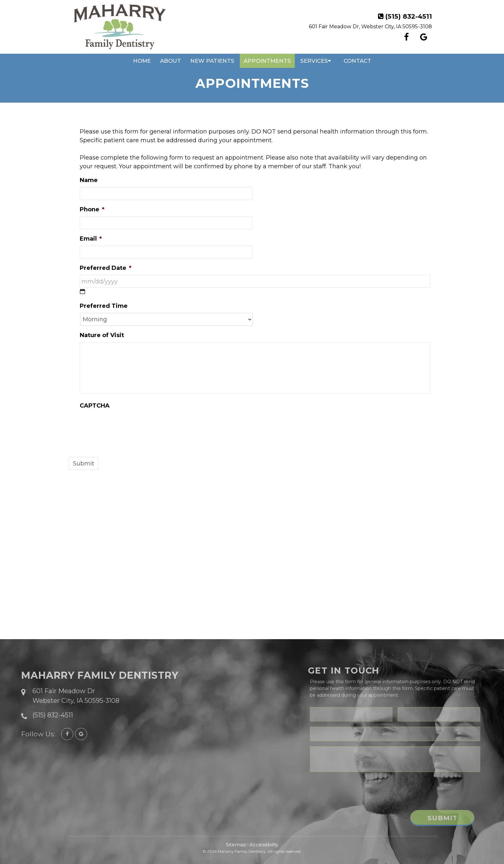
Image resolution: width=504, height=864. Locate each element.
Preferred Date (106, 268)
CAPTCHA (95, 406)
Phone (92, 209)
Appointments (267, 61)
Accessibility (264, 845)
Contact (357, 61)
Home (142, 61)
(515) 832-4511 (409, 16)
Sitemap (236, 845)
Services (314, 61)
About (171, 61)
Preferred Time (104, 306)
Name (89, 180)
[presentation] (129, 425)
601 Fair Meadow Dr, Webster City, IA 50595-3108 (370, 27)
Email (91, 239)
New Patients (212, 61)
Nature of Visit (102, 335)
